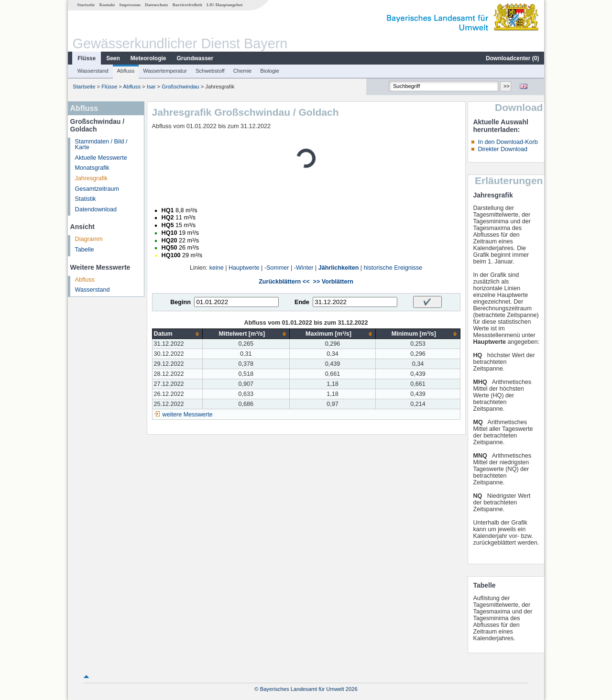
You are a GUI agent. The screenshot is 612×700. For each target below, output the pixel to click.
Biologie (270, 71)
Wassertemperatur (165, 71)
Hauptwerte (244, 268)
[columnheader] (177, 334)
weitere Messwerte (188, 415)
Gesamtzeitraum (97, 189)
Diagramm (89, 239)
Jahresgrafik (92, 178)
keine (217, 268)
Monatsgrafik (92, 168)
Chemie (243, 71)
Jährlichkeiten (339, 268)
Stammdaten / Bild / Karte (101, 145)
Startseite (86, 5)
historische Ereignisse (393, 268)
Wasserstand (93, 71)
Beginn (180, 302)
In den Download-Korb (508, 142)
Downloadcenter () (512, 58)
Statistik (86, 199)
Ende (302, 302)
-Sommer (277, 268)
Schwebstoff (210, 71)
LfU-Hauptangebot (224, 5)
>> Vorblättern (333, 282)
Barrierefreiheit (187, 5)
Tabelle (85, 250)
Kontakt (107, 5)
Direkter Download (503, 149)
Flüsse (87, 58)
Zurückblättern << (284, 282)
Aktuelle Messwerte (101, 158)
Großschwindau (180, 87)
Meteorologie (148, 58)
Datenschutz (157, 5)
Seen (113, 58)
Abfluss (126, 71)
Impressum (130, 5)
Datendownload (96, 209)
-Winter (304, 268)
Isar (151, 87)
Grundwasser (195, 58)
